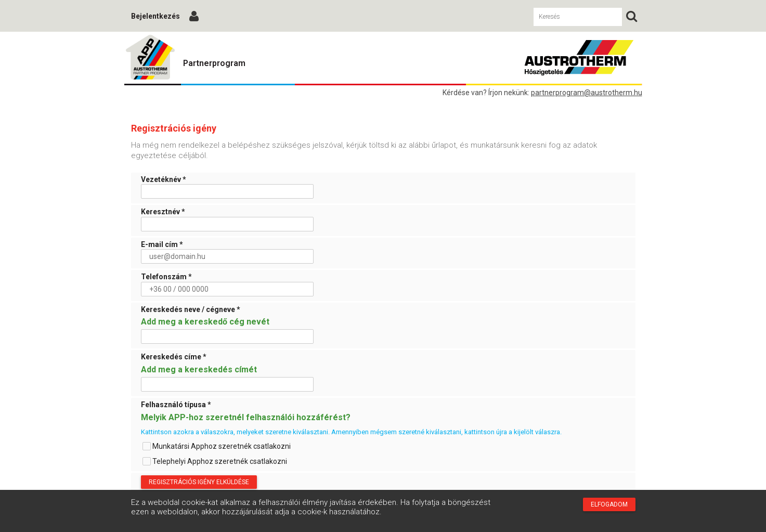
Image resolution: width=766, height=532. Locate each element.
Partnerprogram (214, 63)
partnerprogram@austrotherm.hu (587, 93)
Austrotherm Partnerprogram (150, 58)
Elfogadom (609, 504)
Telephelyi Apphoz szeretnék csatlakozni (215, 461)
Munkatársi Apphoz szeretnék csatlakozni (217, 446)
